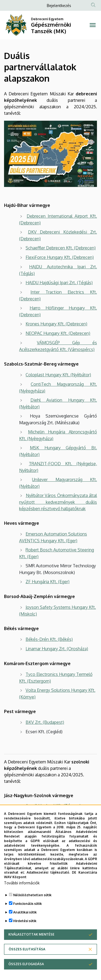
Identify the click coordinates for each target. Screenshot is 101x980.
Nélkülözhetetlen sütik (32, 911)
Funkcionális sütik (27, 920)
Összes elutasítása (27, 965)
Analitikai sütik (25, 928)
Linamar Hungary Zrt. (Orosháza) (57, 649)
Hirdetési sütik (25, 937)
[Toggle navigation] (93, 25)
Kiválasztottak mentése (31, 951)
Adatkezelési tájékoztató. (48, 889)
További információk (22, 899)
